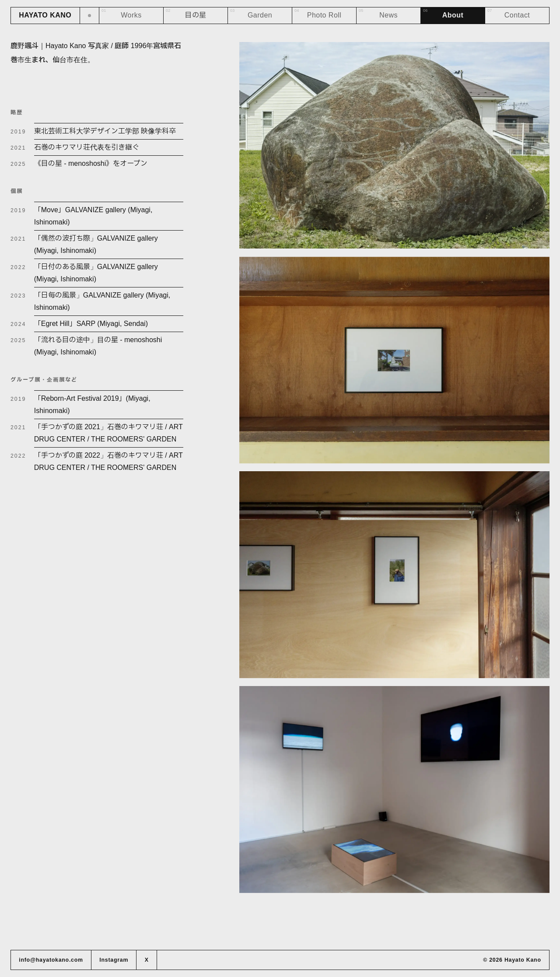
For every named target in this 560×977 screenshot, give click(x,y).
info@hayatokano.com (51, 960)
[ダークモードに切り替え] (90, 16)
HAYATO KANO (45, 15)
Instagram (114, 960)
